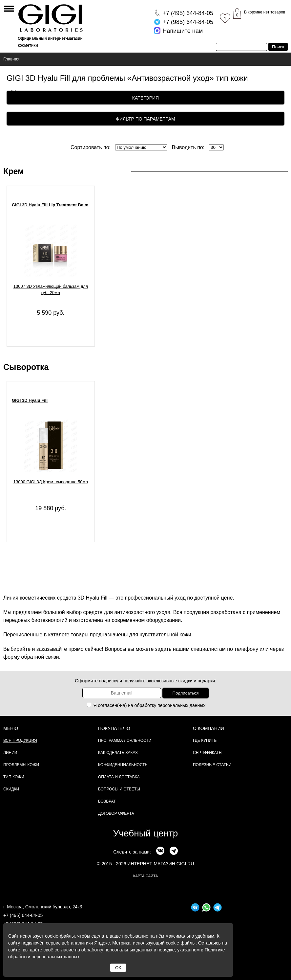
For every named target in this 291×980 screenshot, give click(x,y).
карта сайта (145, 876)
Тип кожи (14, 777)
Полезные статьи (212, 765)
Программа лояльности (125, 741)
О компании (208, 728)
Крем (14, 171)
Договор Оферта (116, 813)
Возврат (107, 801)
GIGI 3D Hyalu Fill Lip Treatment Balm (50, 205)
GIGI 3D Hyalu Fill (30, 400)
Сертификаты (208, 753)
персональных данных (181, 705)
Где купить (205, 741)
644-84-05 (188, 13)
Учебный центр (146, 833)
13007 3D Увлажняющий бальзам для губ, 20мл (51, 290)
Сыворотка (26, 367)
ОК (118, 968)
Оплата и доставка (119, 777)
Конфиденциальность (123, 765)
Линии (10, 753)
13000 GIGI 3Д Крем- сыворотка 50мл (51, 482)
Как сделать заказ (118, 753)
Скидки (11, 789)
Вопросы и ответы (119, 789)
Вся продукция (20, 741)
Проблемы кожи (21, 765)
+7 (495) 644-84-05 (23, 915)
